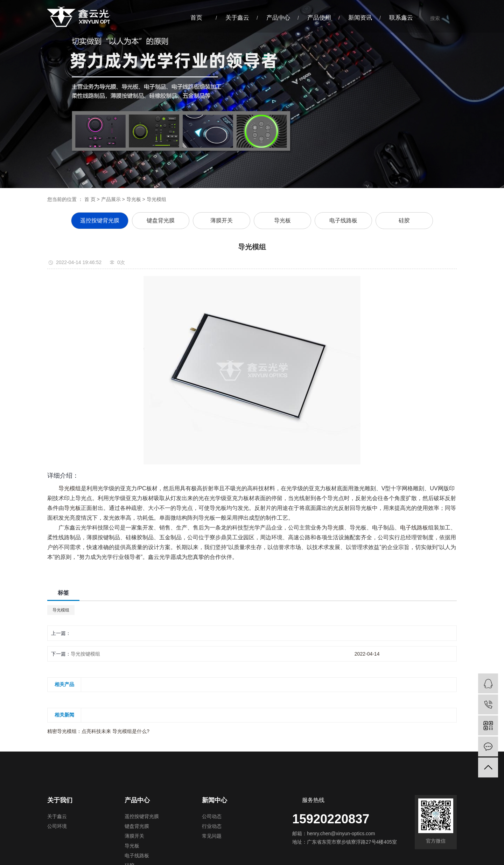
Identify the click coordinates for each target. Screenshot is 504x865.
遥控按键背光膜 (100, 220)
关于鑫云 (237, 18)
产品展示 (111, 199)
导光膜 (336, 528)
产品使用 (319, 18)
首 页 (90, 199)
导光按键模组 (85, 654)
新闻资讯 (360, 18)
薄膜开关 (222, 220)
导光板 (134, 199)
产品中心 (278, 18)
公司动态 (212, 816)
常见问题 (212, 836)
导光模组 (70, 488)
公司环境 (57, 826)
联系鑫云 (401, 18)
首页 (196, 18)
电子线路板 (343, 220)
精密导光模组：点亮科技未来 (80, 731)
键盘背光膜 (161, 220)
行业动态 (212, 826)
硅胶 (404, 220)
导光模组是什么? (131, 731)
